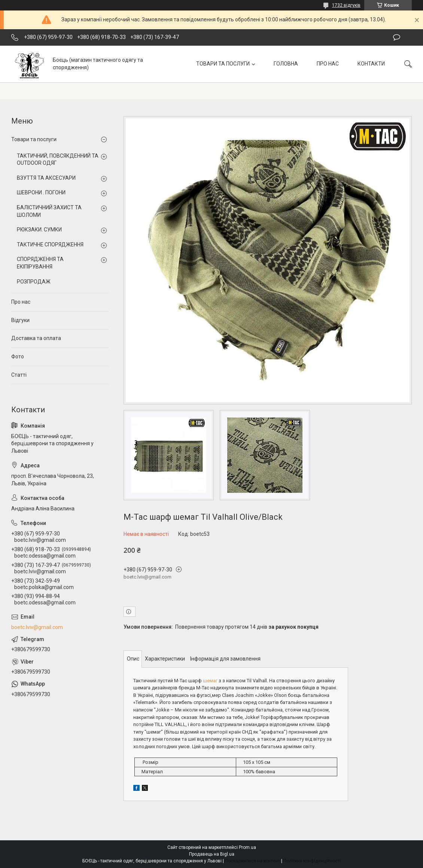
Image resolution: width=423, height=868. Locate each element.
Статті (19, 375)
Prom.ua (247, 847)
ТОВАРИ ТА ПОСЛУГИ (223, 64)
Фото (18, 356)
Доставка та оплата (36, 338)
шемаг (210, 681)
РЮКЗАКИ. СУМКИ (39, 230)
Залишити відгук (397, 37)
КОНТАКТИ (371, 64)
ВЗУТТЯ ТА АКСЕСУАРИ (46, 178)
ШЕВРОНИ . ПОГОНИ (41, 192)
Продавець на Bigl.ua (212, 854)
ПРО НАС (328, 64)
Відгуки (20, 320)
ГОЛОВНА (286, 64)
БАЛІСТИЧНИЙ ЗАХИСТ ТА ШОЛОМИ (49, 211)
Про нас (21, 302)
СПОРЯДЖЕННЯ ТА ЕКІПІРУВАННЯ (40, 263)
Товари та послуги (34, 139)
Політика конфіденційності (312, 861)
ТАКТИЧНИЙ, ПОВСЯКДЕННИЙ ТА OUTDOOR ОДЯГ (58, 160)
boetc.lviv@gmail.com (37, 627)
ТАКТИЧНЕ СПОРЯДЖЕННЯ (50, 245)
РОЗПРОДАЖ (34, 282)
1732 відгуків (346, 5)
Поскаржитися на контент (252, 861)
